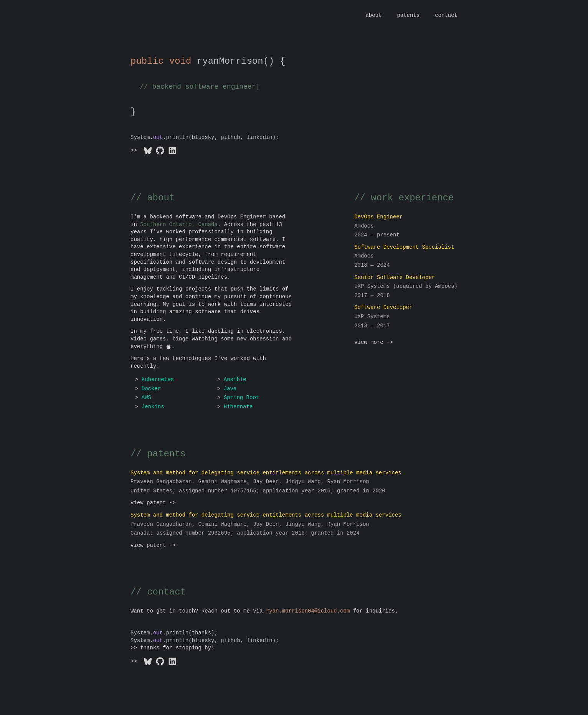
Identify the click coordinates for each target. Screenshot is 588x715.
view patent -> (153, 503)
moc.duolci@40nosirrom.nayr (308, 611)
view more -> (374, 343)
